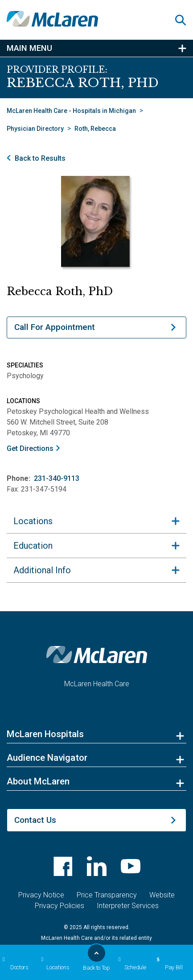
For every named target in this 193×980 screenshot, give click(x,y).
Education (33, 687)
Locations (54, 963)
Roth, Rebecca (95, 129)
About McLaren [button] (38, 923)
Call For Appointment (55, 327)
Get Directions (30, 448)
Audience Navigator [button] (47, 899)
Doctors (14, 963)
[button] (184, 20)
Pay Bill (168, 963)
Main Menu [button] (29, 48)
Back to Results (40, 158)
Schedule (131, 963)
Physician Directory (35, 129)
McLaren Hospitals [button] (45, 876)
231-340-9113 (57, 478)
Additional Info (42, 712)
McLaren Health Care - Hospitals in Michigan (71, 111)
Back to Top (96, 960)
